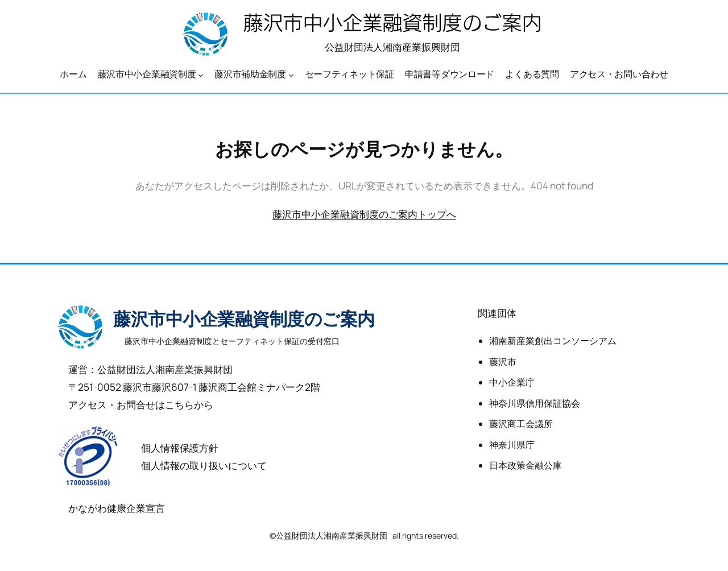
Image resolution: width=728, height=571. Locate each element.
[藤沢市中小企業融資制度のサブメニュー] (201, 75)
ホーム (73, 74)
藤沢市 (503, 362)
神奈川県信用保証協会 (535, 403)
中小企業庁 (512, 382)
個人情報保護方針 (180, 448)
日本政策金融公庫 (526, 465)
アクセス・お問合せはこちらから (141, 404)
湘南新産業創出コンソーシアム (553, 341)
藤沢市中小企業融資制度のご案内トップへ (364, 214)
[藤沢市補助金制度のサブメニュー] (291, 75)
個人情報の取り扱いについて (204, 465)
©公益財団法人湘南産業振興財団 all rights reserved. (364, 535)
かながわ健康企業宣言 (117, 508)
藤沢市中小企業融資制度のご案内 (244, 319)
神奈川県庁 (512, 445)
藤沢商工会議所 (521, 424)
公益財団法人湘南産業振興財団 (392, 47)
